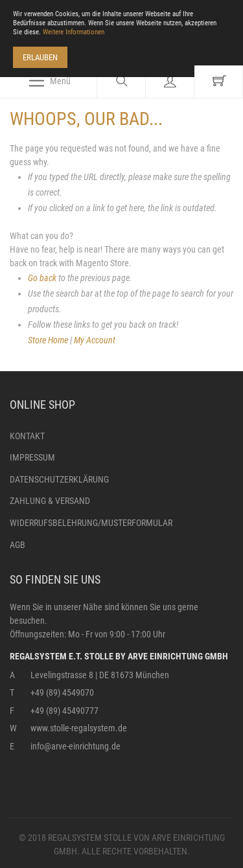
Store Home (48, 340)
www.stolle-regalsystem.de (79, 728)
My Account (95, 340)
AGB (17, 545)
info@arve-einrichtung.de (75, 746)
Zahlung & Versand (50, 501)
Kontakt (27, 436)
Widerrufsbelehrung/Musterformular (91, 523)
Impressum (32, 457)
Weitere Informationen (74, 32)
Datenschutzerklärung (59, 479)
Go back (42, 278)
